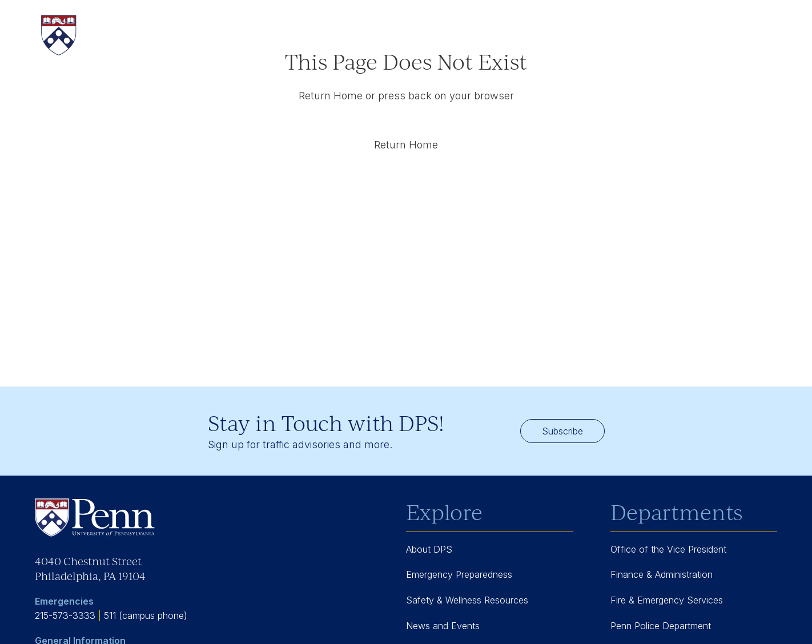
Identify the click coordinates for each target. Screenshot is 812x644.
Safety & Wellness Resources (467, 600)
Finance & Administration (662, 574)
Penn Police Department (661, 626)
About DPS (429, 549)
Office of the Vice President (668, 549)
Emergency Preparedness (459, 574)
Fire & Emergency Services (667, 600)
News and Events (443, 626)
